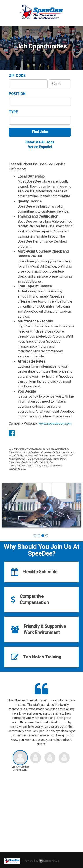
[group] (41, 506)
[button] (35, 536)
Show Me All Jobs (40, 142)
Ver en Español (40, 147)
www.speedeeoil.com (55, 423)
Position (17, 94)
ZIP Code (17, 76)
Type (13, 112)
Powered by (42, 861)
